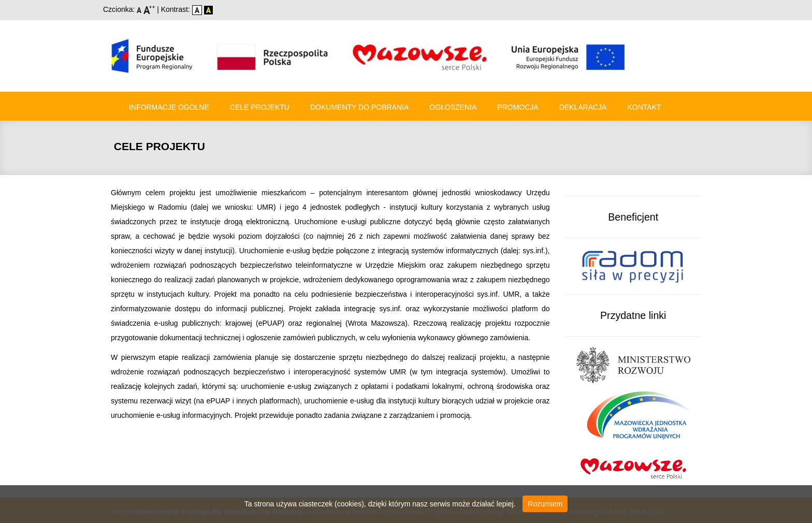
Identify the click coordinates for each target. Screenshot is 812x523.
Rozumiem (545, 504)
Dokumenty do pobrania (359, 107)
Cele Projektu (260, 107)
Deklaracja (583, 107)
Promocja (518, 107)
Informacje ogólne (169, 107)
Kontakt (644, 107)
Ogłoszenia (453, 107)
